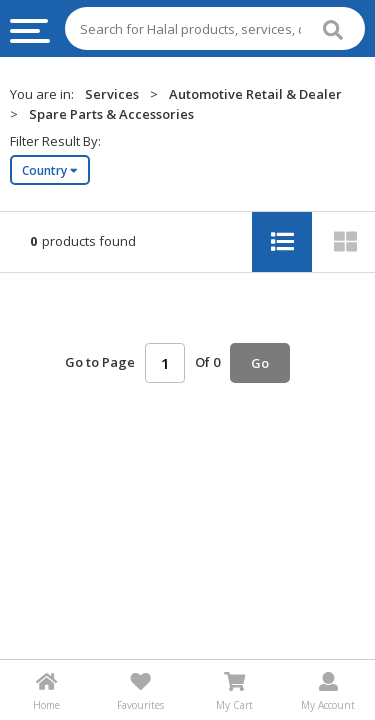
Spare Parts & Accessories (111, 114)
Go (260, 363)
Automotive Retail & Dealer (255, 94)
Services (112, 94)
